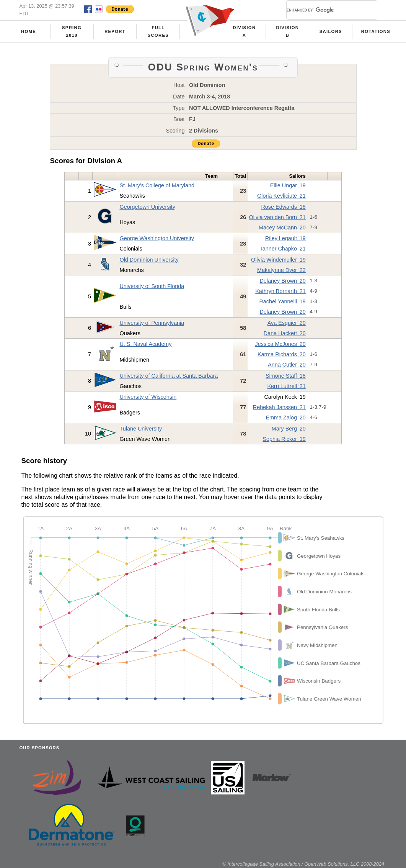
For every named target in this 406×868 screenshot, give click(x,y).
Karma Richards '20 (282, 354)
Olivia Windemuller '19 (278, 260)
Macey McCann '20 (282, 228)
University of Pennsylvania (152, 323)
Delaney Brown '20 (282, 281)
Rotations (376, 31)
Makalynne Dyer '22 (281, 270)
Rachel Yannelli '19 (282, 301)
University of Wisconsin (148, 397)
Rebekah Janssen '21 (279, 407)
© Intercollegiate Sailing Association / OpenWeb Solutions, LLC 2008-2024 (303, 864)
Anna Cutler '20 (287, 365)
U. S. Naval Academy (145, 344)
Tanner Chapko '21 (282, 249)
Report (115, 31)
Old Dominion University (149, 260)
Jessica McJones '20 (280, 344)
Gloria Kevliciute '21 (281, 196)
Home (29, 31)
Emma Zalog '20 (285, 418)
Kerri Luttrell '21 (286, 386)
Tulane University (141, 429)
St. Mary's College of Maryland (157, 185)
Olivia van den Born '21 (277, 217)
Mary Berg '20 (289, 429)
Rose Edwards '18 (283, 207)
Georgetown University (147, 207)
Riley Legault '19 (285, 238)
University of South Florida (152, 286)
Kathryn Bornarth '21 (280, 291)
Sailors (331, 31)
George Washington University (157, 238)
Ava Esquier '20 (287, 323)
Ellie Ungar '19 (288, 185)
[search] (323, 10)
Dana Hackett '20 (285, 333)
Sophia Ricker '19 (284, 439)
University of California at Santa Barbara (169, 376)
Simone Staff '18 (286, 376)
